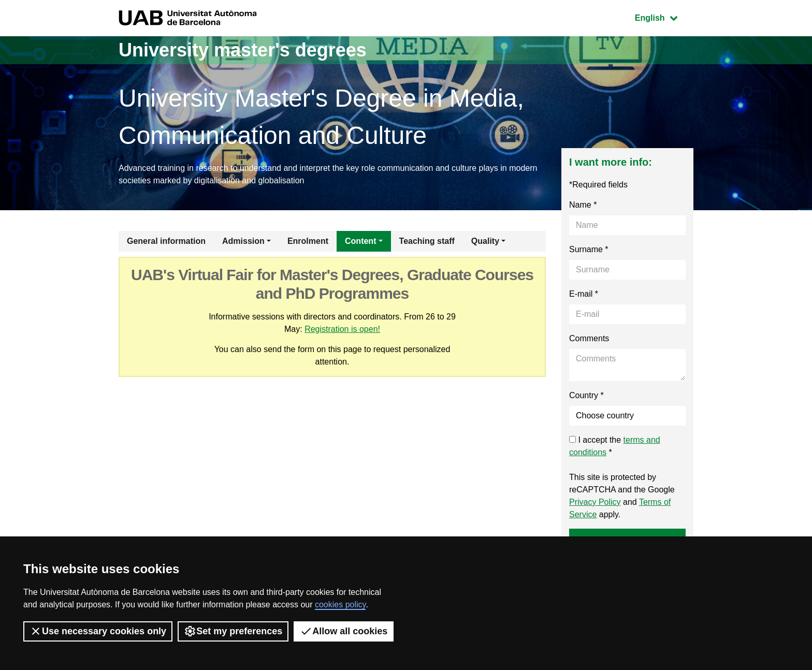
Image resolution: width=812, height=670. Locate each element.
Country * (586, 395)
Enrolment (308, 241)
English (664, 17)
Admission (243, 241)
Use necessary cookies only (98, 631)
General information (166, 241)
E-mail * (584, 294)
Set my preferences (233, 631)
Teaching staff (427, 241)
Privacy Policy (595, 502)
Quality (485, 241)
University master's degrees (243, 50)
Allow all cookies (344, 631)
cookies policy (340, 605)
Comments (589, 338)
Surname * (589, 249)
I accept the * (615, 446)
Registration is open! (342, 329)
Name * (583, 205)
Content (360, 241)
